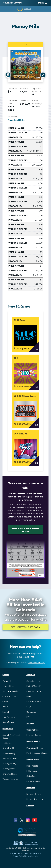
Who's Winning (9, 753)
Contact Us (31, 712)
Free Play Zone (9, 717)
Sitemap (30, 806)
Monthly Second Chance (37, 753)
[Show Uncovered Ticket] (8, 75)
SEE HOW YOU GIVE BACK (26, 627)
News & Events (33, 742)
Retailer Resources (35, 799)
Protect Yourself (33, 686)
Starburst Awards (34, 702)
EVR (28, 717)
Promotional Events (35, 748)
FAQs (29, 707)
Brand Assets (32, 766)
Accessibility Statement (32, 853)
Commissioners (33, 681)
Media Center (33, 760)
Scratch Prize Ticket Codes (11, 737)
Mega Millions (8, 686)
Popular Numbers (10, 759)
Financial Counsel (34, 735)
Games (6, 675)
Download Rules (18, 120)
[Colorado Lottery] (13, 3)
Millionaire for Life (10, 692)
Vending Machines (10, 779)
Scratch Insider (9, 748)
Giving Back (31, 776)
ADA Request (15, 853)
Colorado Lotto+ (10, 697)
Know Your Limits (34, 692)
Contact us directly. (36, 663)
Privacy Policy (18, 856)
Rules (29, 697)
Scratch (27, 9)
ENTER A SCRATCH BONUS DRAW (26, 530)
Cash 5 (5, 702)
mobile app (22, 517)
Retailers (31, 788)
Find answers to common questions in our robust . (25, 655)
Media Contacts (33, 781)
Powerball (7, 681)
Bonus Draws (8, 722)
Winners (30, 724)
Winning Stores (9, 769)
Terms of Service (32, 856)
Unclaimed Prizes (10, 774)
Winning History (9, 764)
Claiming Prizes (33, 730)
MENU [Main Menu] (43, 3)
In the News (32, 771)
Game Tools (8, 729)
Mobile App (7, 743)
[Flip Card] (43, 75)
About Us (31, 675)
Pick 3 (5, 707)
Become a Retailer (34, 794)
